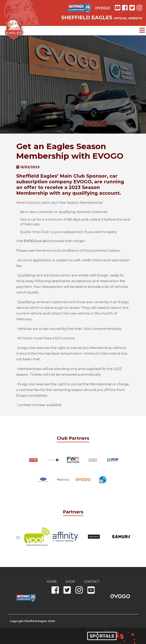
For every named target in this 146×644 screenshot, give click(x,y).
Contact (92, 582)
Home (52, 582)
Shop (70, 582)
